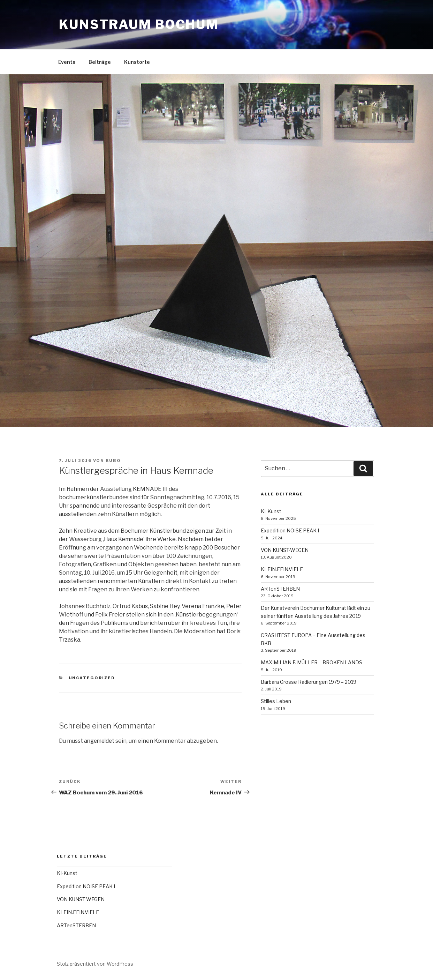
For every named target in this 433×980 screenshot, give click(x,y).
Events (67, 62)
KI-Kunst (271, 511)
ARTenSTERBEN (280, 589)
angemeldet (100, 741)
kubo (113, 461)
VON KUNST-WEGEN (285, 550)
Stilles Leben (276, 701)
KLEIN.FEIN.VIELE (282, 569)
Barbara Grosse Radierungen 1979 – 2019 (309, 682)
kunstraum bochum (139, 24)
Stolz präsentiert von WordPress (95, 964)
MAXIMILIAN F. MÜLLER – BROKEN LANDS (312, 662)
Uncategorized (92, 678)
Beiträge (100, 62)
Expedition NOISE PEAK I (290, 530)
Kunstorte (137, 62)
